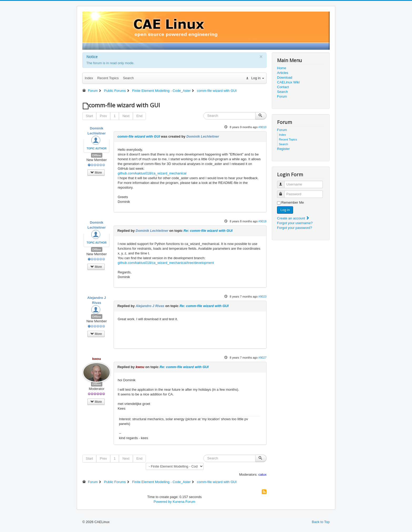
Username (283, 182)
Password (283, 192)
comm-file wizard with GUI (139, 136)
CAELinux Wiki (288, 82)
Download (285, 77)
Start (89, 116)
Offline (97, 155)
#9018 (262, 221)
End (139, 116)
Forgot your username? (295, 223)
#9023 (262, 297)
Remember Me (293, 202)
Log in (285, 210)
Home (282, 68)
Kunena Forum (184, 502)
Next (126, 116)
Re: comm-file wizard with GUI (208, 231)
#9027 (262, 358)
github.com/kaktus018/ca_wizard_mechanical (152, 173)
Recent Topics (108, 78)
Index (89, 78)
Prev (103, 116)
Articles (283, 73)
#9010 (262, 127)
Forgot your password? (295, 228)
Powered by (163, 502)
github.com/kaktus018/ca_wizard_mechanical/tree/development (166, 263)
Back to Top (321, 522)
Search (128, 78)
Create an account (293, 218)
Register (283, 149)
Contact (283, 87)
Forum (282, 96)
